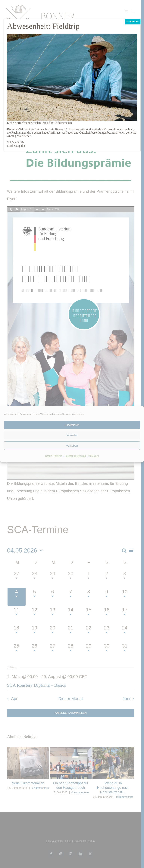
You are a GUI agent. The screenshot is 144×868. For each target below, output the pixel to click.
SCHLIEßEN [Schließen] (132, 22)
